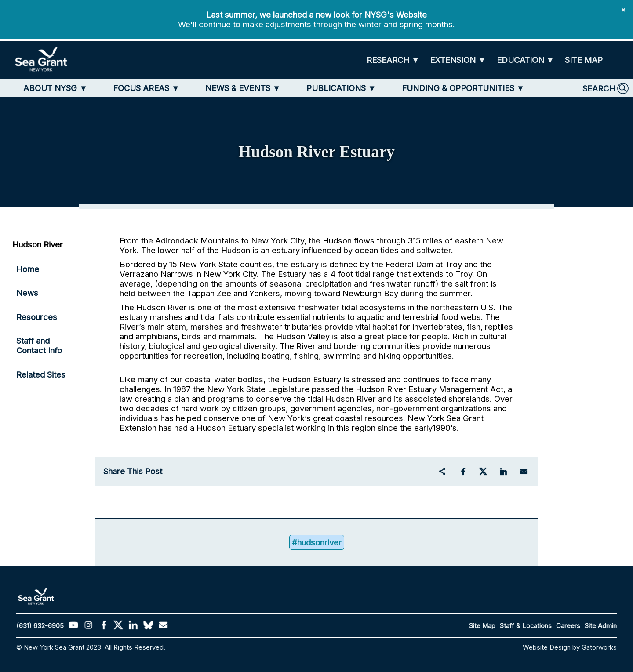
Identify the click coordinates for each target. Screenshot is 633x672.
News (27, 293)
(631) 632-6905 (40, 626)
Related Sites (41, 374)
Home (28, 269)
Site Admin (601, 626)
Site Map (482, 626)
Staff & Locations (526, 626)
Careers (568, 626)
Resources (37, 317)
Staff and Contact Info (39, 345)
